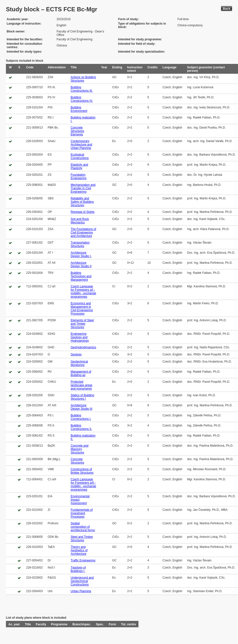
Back (227, 8)
